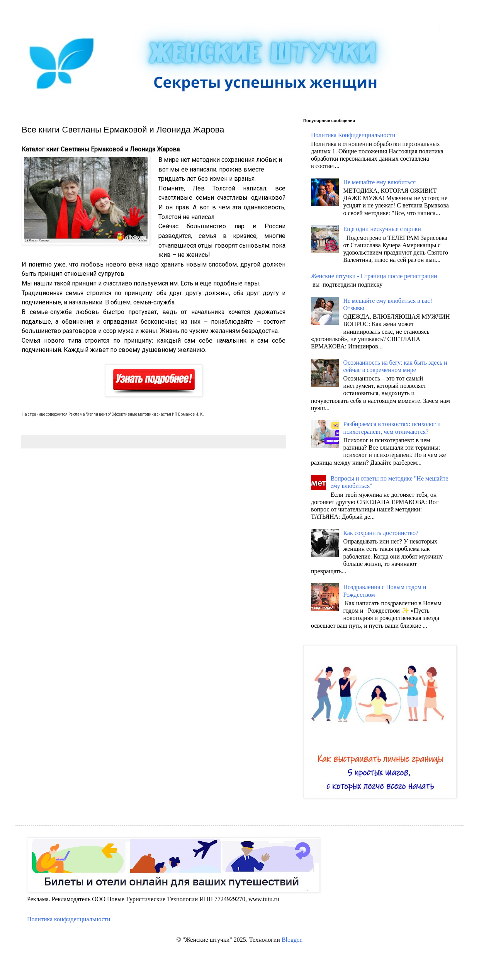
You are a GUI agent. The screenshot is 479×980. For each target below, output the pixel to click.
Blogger (291, 940)
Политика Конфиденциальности (353, 135)
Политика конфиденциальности (69, 919)
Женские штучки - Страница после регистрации (374, 276)
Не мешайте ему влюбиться (379, 182)
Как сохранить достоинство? (381, 533)
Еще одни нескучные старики (382, 229)
